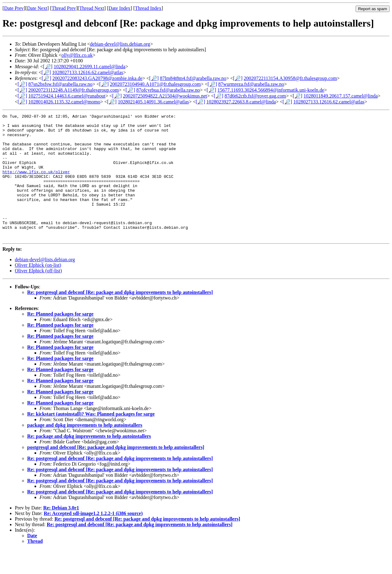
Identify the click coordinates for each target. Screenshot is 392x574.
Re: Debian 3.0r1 (61, 533)
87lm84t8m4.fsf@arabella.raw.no (193, 78)
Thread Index (148, 8)
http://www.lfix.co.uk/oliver (36, 184)
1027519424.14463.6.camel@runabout (67, 96)
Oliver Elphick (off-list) (38, 296)
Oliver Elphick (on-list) (38, 290)
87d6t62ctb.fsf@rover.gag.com (255, 96)
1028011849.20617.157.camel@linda (340, 96)
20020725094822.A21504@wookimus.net (165, 96)
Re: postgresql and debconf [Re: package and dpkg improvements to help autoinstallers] (120, 317)
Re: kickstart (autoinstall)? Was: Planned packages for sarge (91, 439)
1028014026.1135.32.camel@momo (64, 102)
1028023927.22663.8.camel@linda (241, 102)
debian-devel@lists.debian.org (120, 44)
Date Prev (14, 8)
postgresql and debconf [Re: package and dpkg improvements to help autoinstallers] (116, 472)
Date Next (37, 8)
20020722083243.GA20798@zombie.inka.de (98, 78)
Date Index (120, 8)
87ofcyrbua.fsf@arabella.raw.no (168, 90)
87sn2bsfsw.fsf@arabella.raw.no (60, 84)
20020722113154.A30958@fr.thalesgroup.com (290, 78)
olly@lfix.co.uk (77, 55)
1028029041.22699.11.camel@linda (90, 67)
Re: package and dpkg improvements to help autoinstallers (89, 461)
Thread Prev (64, 8)
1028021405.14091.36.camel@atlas (153, 102)
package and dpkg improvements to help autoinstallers (85, 450)
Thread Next (92, 8)
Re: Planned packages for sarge (60, 339)
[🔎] (48, 67)
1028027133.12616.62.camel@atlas (88, 72)
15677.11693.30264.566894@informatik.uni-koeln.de (271, 90)
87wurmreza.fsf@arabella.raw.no (251, 84)
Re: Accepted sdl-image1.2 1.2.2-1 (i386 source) (93, 538)
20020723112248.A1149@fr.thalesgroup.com (74, 90)
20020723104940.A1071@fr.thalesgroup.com (155, 84)
